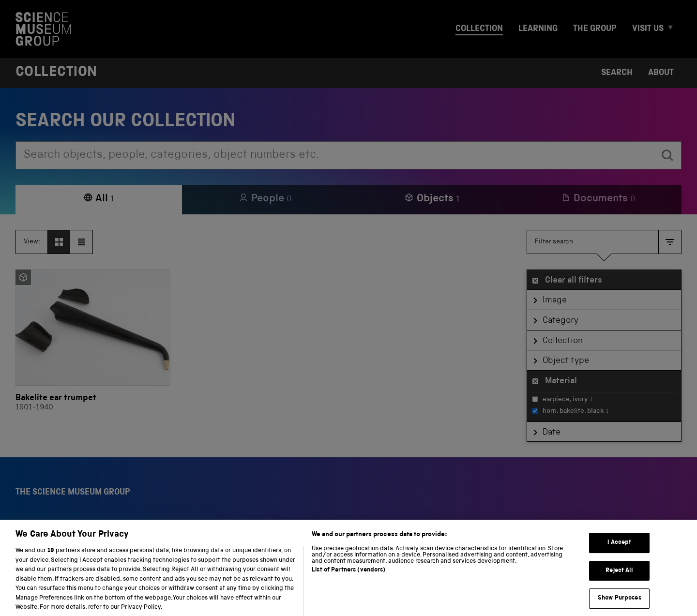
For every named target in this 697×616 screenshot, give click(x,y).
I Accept (619, 552)
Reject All (619, 580)
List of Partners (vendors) (348, 579)
